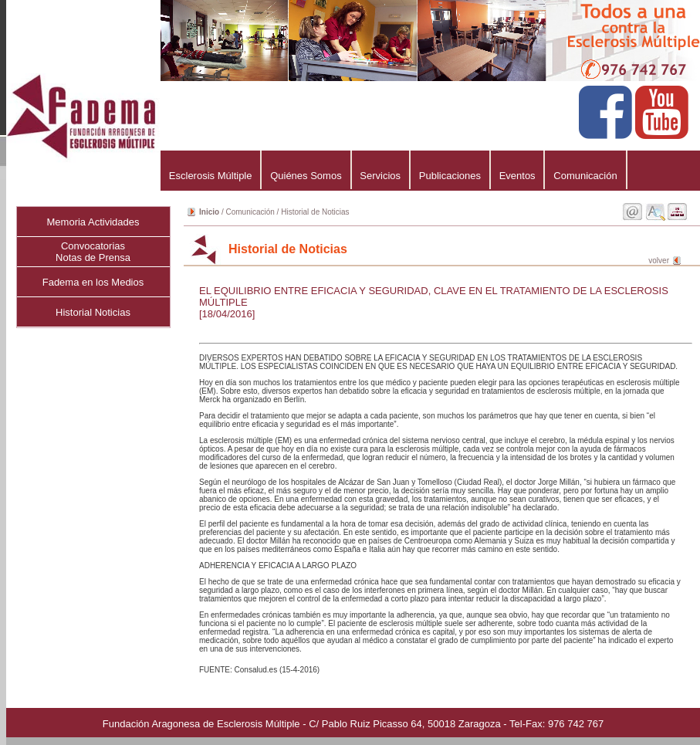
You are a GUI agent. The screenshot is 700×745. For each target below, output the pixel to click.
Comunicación (585, 176)
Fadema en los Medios (93, 282)
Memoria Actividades (93, 222)
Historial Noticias (93, 312)
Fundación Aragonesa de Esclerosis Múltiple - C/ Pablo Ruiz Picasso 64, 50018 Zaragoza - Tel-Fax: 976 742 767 (353, 724)
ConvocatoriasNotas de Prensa (93, 252)
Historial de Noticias (315, 212)
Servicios (380, 176)
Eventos (517, 176)
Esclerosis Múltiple (210, 176)
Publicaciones (450, 176)
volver (659, 261)
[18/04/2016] (227, 314)
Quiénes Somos (306, 176)
